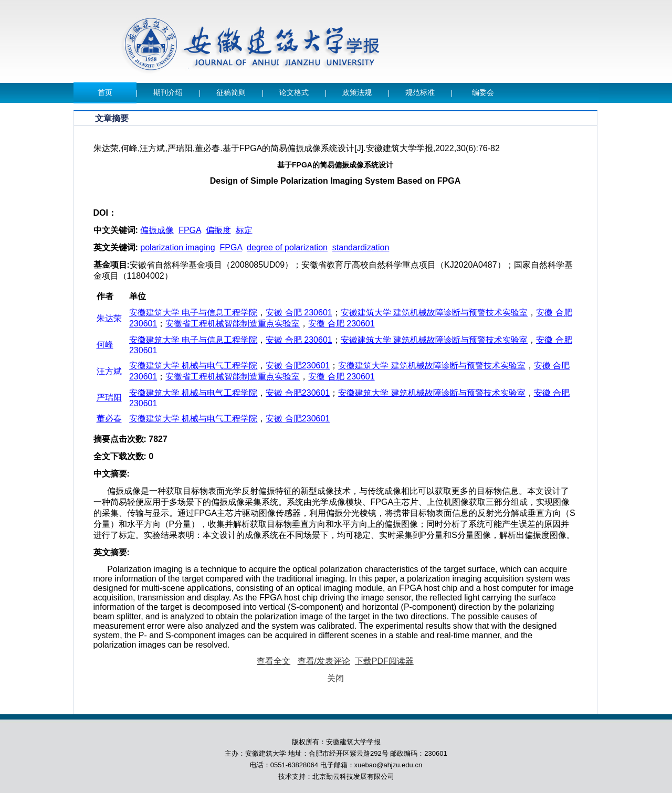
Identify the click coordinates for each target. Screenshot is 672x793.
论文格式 (294, 93)
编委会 (483, 93)
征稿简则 (231, 93)
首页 (105, 93)
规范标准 (420, 93)
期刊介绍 (168, 93)
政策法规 (357, 93)
